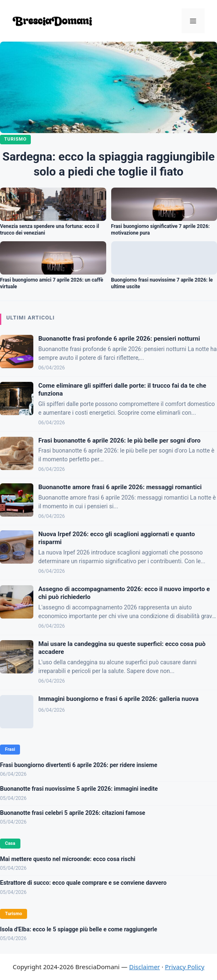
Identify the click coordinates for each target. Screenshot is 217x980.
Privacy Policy (185, 967)
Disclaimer (145, 967)
